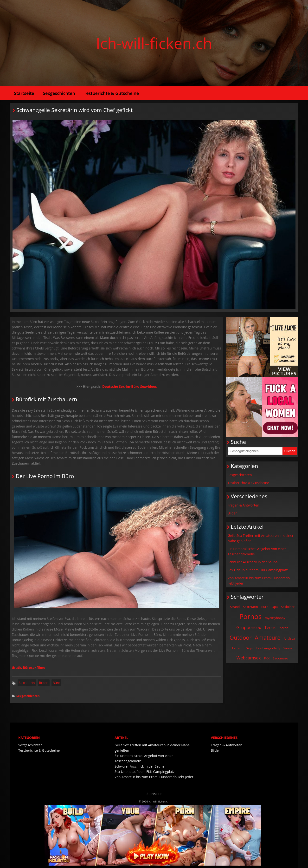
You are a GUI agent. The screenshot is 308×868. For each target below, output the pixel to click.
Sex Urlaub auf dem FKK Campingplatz (258, 570)
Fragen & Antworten (243, 505)
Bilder (232, 513)
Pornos (251, 616)
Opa (275, 607)
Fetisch (237, 648)
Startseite (24, 93)
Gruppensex (249, 627)
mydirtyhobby (275, 618)
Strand (235, 607)
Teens (270, 627)
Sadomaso (280, 658)
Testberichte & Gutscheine (111, 93)
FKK (267, 658)
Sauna (288, 648)
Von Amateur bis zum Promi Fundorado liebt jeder (259, 581)
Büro (57, 683)
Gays (249, 648)
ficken (44, 683)
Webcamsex (249, 658)
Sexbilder (288, 607)
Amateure (268, 638)
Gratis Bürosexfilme (29, 667)
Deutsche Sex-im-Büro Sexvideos (130, 386)
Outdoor (241, 638)
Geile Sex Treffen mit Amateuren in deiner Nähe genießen (261, 538)
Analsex (289, 638)
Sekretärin (27, 683)
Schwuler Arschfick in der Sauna (253, 562)
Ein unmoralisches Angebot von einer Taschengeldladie (257, 551)
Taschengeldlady (268, 648)
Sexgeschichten (59, 93)
